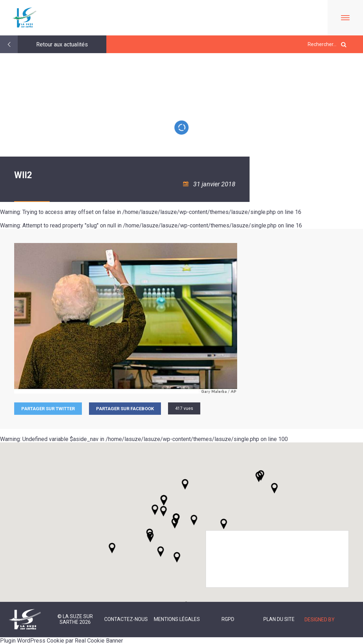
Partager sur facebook (125, 409)
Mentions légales (177, 619)
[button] (194, 520)
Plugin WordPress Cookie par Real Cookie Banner (62, 641)
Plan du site (279, 619)
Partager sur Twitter (48, 409)
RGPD (228, 619)
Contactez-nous (126, 619)
